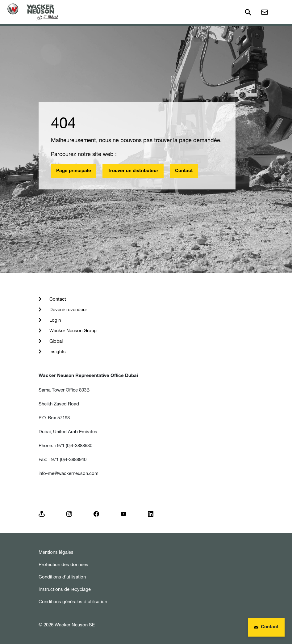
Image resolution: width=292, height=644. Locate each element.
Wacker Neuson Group (72, 330)
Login (54, 320)
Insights (57, 352)
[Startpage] (33, 12)
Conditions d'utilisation (62, 577)
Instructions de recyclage (65, 589)
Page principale (74, 171)
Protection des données (63, 564)
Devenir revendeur (68, 309)
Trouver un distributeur (133, 171)
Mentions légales (56, 552)
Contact (184, 171)
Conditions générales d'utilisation (73, 602)
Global (55, 341)
